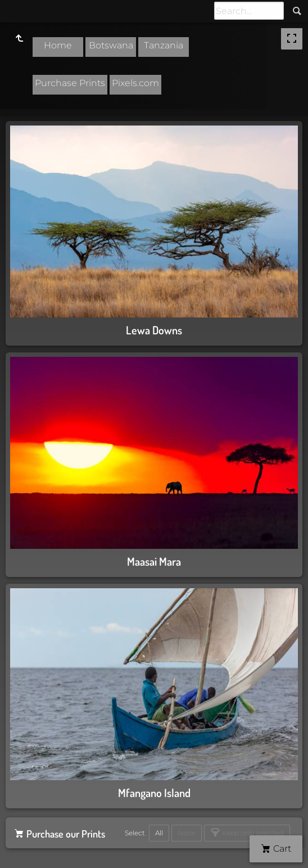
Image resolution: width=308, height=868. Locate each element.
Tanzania (164, 45)
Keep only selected (252, 833)
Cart (281, 849)
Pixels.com (135, 83)
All (159, 833)
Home (58, 45)
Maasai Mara (154, 561)
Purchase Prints (70, 83)
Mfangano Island (154, 793)
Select (135, 833)
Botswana (111, 45)
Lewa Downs (154, 330)
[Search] (249, 11)
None (187, 833)
